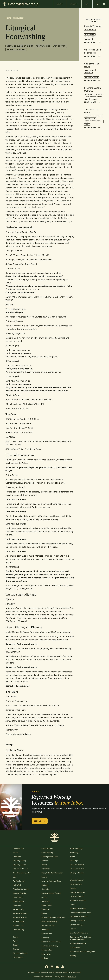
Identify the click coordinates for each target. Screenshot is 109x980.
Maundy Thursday (16, 49)
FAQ (87, 4)
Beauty (16, 945)
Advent (16, 853)
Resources (18, 18)
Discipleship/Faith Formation (52, 873)
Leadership (46, 901)
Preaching (45, 938)
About (60, 4)
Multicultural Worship (49, 922)
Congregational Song (50, 857)
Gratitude (45, 885)
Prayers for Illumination (79, 917)
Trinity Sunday (18, 922)
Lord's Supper (90, 34)
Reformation (46, 954)
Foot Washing (43, 46)
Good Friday (18, 897)
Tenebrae (94, 99)
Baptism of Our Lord (21, 869)
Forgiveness (98, 116)
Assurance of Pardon (78, 909)
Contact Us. (72, 977)
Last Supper (59, 46)
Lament (73, 904)
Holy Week (17, 885)
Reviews (45, 958)
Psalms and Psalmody (50, 946)
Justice (44, 897)
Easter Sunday (18, 901)
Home (8, 18)
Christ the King (19, 930)
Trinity (72, 857)
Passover (88, 39)
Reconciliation (90, 118)
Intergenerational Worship (51, 893)
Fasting (44, 877)
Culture (44, 865)
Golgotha (99, 94)
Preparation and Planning (51, 942)
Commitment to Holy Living (80, 913)
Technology (74, 853)
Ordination (45, 930)
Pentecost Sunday (20, 913)
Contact (74, 4)
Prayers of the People (78, 943)
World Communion (77, 869)
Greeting (73, 888)
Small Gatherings (76, 849)
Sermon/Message (77, 925)
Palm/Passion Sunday (21, 889)
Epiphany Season (20, 865)
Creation (88, 116)
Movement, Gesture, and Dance (53, 917)
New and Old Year (48, 926)
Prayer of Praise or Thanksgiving (82, 952)
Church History (47, 849)
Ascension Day (19, 909)
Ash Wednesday (19, 881)
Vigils (96, 77)
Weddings (74, 861)
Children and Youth (20, 953)
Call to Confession (77, 896)
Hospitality (46, 889)
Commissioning (47, 853)
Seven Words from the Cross (93, 121)
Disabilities (46, 869)
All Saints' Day (18, 926)
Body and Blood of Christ (20, 46)
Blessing (16, 949)
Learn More (92, 42)
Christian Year (18, 957)
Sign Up (40, 821)
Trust (87, 124)
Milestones (46, 909)
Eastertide (17, 905)
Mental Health (47, 905)
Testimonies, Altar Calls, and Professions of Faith (81, 938)
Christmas (17, 857)
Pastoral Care (47, 934)
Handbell (88, 73)
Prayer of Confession (78, 900)
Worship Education (77, 873)
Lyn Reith (13, 70)
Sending (73, 956)
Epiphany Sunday (20, 861)
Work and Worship (77, 865)
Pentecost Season (20, 917)
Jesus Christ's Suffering (94, 97)
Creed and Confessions (79, 933)
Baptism (73, 929)
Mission (44, 913)
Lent (87, 99)
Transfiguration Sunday (22, 873)
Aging (15, 941)
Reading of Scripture (78, 921)
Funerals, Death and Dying (51, 881)
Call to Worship (76, 884)
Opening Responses (78, 892)
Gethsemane (89, 94)
